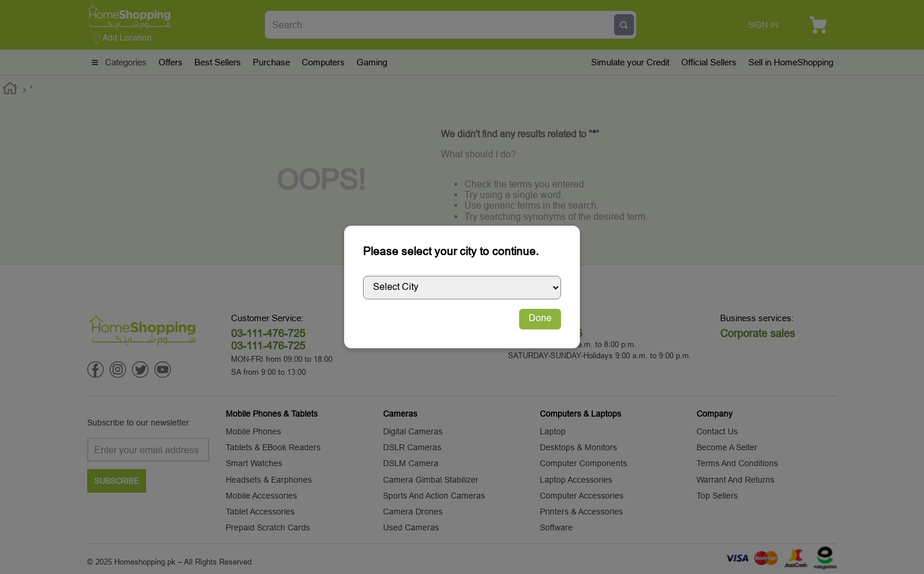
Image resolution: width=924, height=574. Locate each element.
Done (540, 319)
